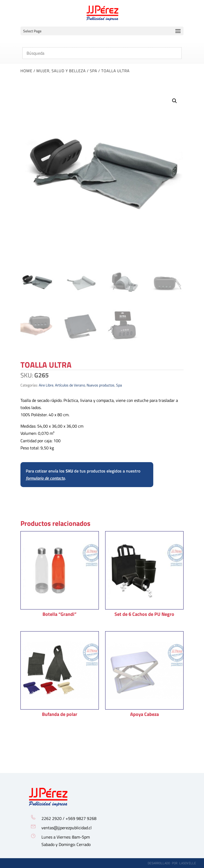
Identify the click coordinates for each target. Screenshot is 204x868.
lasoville (188, 863)
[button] (175, 101)
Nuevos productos (101, 385)
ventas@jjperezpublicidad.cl (67, 828)
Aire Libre (46, 385)
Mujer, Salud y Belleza (61, 71)
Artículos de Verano (70, 385)
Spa (93, 71)
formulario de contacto (45, 478)
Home (26, 71)
